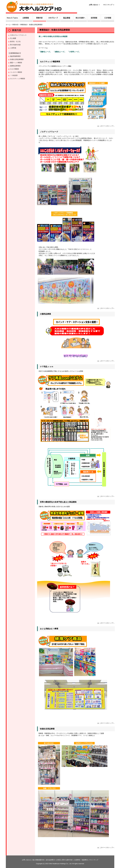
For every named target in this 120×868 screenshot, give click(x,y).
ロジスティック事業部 (18, 79)
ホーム (8, 25)
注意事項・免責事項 (81, 860)
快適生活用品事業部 (17, 59)
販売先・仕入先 (15, 41)
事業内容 (15, 25)
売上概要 (13, 38)
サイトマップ (108, 5)
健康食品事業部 (15, 66)
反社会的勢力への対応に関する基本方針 (59, 860)
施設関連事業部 (15, 56)
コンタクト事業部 (16, 72)
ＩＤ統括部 (14, 75)
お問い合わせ (93, 5)
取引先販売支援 (15, 45)
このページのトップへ (107, 126)
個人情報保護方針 (38, 860)
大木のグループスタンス (18, 35)
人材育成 (13, 48)
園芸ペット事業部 (16, 63)
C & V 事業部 (15, 69)
